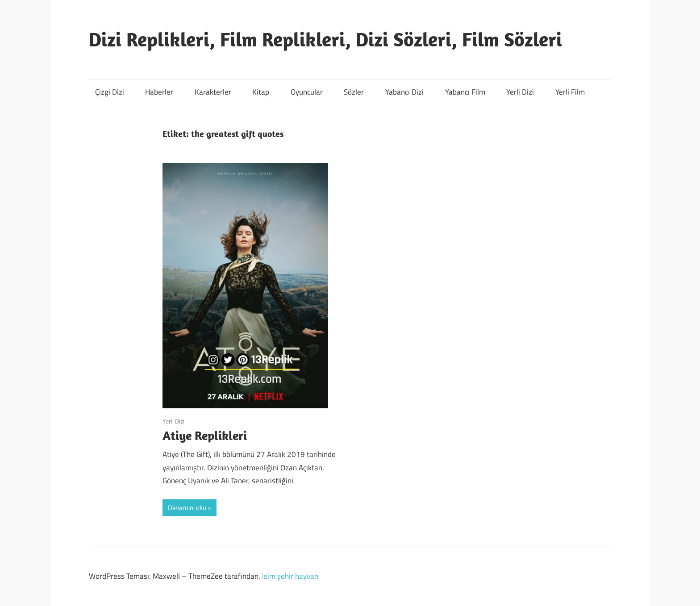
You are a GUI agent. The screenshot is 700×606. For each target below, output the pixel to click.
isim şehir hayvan (290, 576)
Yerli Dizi (520, 92)
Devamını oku (187, 508)
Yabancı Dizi (404, 92)
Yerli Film (570, 92)
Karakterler (213, 92)
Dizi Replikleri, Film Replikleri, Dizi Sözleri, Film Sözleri (325, 39)
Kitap (261, 92)
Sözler (354, 92)
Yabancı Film (465, 92)
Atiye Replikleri (205, 435)
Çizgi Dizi (110, 92)
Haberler (159, 92)
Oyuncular (307, 92)
